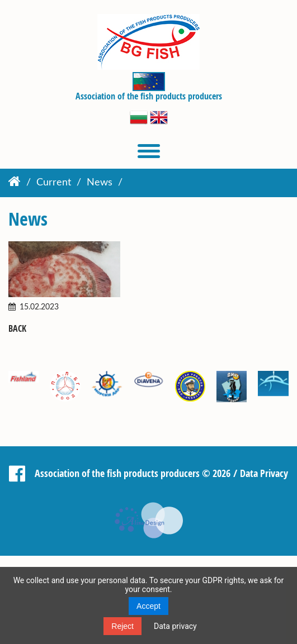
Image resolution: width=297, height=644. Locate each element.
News (100, 183)
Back (17, 329)
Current (54, 183)
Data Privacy (264, 473)
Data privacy (175, 626)
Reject (122, 626)
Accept (148, 606)
